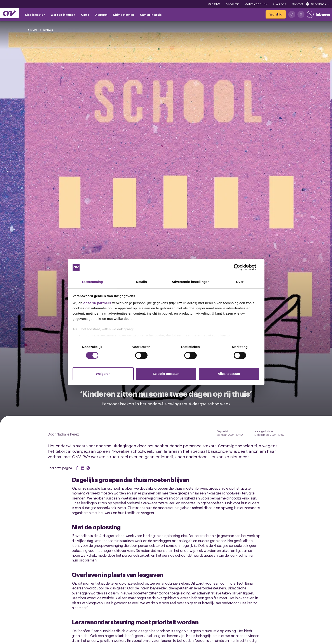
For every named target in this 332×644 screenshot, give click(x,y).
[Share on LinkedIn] (83, 468)
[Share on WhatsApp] (88, 468)
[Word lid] (276, 14)
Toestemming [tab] (92, 282)
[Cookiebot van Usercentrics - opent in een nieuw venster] (240, 267)
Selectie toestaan (166, 374)
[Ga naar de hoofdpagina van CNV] (10, 13)
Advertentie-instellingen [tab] (190, 282)
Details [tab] (141, 282)
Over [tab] (240, 282)
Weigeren (103, 374)
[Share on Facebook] (77, 468)
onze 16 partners (97, 303)
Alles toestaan (229, 374)
